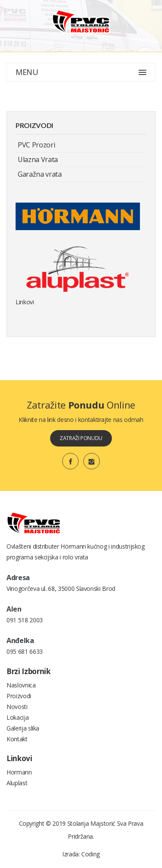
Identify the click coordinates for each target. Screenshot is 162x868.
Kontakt (17, 739)
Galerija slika (23, 728)
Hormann (19, 772)
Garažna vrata (40, 174)
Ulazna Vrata (38, 159)
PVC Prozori (36, 145)
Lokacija (17, 717)
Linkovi (25, 302)
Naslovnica (21, 685)
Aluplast (17, 783)
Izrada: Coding (81, 854)
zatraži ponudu (81, 438)
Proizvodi (19, 696)
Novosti (17, 707)
